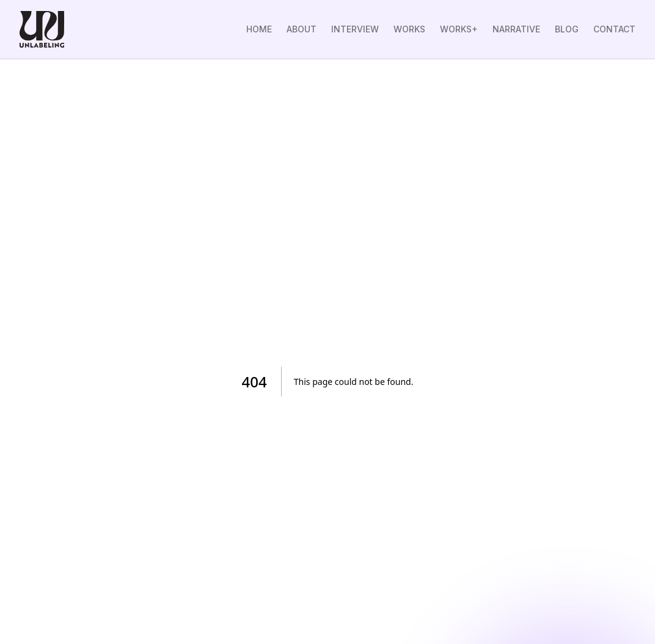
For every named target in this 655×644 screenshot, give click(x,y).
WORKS (409, 29)
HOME (259, 29)
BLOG (567, 29)
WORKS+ (459, 29)
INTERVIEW (355, 29)
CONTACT (614, 29)
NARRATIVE (516, 29)
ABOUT (302, 29)
